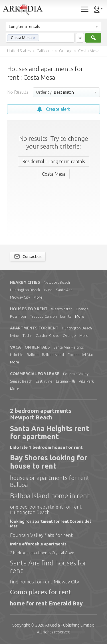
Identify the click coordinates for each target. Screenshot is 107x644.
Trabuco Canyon (43, 316)
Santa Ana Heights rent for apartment (50, 433)
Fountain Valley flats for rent (41, 535)
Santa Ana (64, 290)
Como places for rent (41, 592)
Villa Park (86, 381)
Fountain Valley (76, 374)
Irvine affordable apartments (38, 544)
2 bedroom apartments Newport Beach (41, 414)
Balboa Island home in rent (50, 496)
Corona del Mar (80, 355)
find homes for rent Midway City (45, 582)
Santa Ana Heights (68, 347)
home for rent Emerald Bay (46, 603)
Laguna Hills (66, 381)
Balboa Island (53, 355)
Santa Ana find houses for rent (48, 567)
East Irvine (44, 381)
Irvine (48, 290)
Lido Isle (17, 355)
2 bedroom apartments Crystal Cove (42, 553)
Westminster (62, 309)
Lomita (66, 316)
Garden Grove (48, 335)
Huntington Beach (25, 290)
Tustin (27, 335)
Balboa (33, 355)
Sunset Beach (21, 381)
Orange (82, 309)
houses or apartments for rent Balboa (50, 481)
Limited (70, 625)
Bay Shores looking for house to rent (49, 462)
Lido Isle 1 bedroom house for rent (46, 447)
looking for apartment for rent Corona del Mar (50, 524)
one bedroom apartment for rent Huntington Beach (46, 510)
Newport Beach (57, 282)
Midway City (20, 297)
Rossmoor (18, 316)
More (38, 297)
